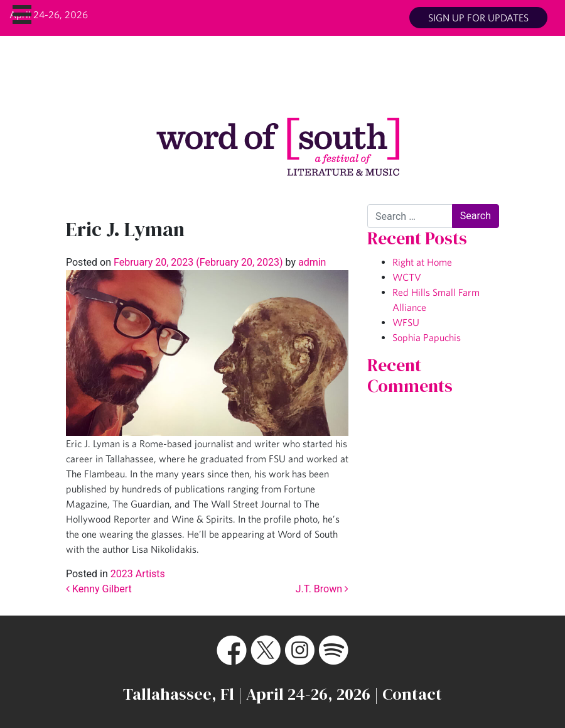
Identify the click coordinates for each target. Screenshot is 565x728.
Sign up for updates (478, 18)
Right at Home (422, 262)
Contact (412, 694)
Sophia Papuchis (427, 337)
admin (311, 262)
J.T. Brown (322, 589)
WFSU (406, 322)
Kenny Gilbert (99, 589)
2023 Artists (138, 574)
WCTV (407, 277)
